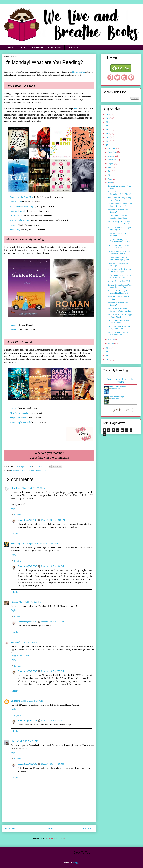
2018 (108, 141)
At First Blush (16, 216)
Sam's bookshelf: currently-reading (120, 380)
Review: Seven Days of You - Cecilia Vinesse (119, 322)
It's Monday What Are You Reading (27, 471)
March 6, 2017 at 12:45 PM (46, 544)
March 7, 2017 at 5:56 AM (53, 764)
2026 (108, 114)
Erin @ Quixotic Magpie (22, 544)
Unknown (15, 701)
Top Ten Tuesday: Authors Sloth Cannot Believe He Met (120, 205)
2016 (108, 348)
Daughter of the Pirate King (22, 197)
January (111, 343)
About (23, 47)
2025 (108, 118)
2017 (108, 145)
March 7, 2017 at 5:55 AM (53, 721)
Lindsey (14, 602)
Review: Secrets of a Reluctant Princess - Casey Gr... (119, 270)
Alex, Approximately (19, 413)
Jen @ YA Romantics (20, 655)
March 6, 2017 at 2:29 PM (30, 602)
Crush (12, 225)
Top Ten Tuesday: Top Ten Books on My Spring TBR (119, 259)
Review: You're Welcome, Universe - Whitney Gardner (119, 310)
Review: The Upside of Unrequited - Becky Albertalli (120, 193)
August (111, 164)
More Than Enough (117, 397)
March (111, 183)
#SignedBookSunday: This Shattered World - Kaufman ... (120, 241)
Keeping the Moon (18, 418)
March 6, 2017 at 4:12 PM (53, 622)
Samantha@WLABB (28, 520)
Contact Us (73, 47)
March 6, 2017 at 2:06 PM (53, 566)
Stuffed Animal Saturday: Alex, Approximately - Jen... (119, 276)
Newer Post (10, 828)
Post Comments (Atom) (55, 839)
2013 (108, 360)
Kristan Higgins (115, 389)
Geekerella (14, 329)
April (110, 179)
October (111, 156)
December (112, 148)
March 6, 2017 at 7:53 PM (53, 671)
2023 (108, 126)
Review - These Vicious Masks (119, 281)
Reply (13, 508)
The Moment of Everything (22, 206)
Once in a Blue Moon (118, 387)
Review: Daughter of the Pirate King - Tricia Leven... (119, 328)
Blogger (77, 862)
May (110, 175)
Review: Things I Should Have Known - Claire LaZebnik (119, 223)
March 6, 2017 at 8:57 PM (32, 701)
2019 (108, 137)
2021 (108, 130)
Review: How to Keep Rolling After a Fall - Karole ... (119, 253)
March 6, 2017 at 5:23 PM (26, 642)
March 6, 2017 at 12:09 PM (53, 520)
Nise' (13, 741)
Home (10, 47)
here (76, 109)
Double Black (16, 202)
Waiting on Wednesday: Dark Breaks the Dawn (119, 334)
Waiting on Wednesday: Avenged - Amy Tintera (120, 199)
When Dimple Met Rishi (20, 422)
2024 (108, 122)
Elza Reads (16, 488)
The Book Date (79, 72)
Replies (17, 515)
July (110, 167)
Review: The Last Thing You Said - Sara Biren (118, 247)
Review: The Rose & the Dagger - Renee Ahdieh (120, 316)
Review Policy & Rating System (47, 47)
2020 (108, 134)
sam (45, 471)
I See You (14, 408)
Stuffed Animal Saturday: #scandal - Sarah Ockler (118, 217)
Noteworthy (15, 230)
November (112, 152)
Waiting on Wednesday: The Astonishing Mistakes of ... (119, 292)
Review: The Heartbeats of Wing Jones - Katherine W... (120, 286)
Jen (12, 642)
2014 (108, 356)
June (110, 171)
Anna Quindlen (115, 399)
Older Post (89, 828)
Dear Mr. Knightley (18, 211)
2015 (108, 352)
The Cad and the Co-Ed (20, 220)
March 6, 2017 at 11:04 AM (34, 488)
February (112, 339)
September (112, 160)
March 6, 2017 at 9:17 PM (28, 741)
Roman (13, 325)
